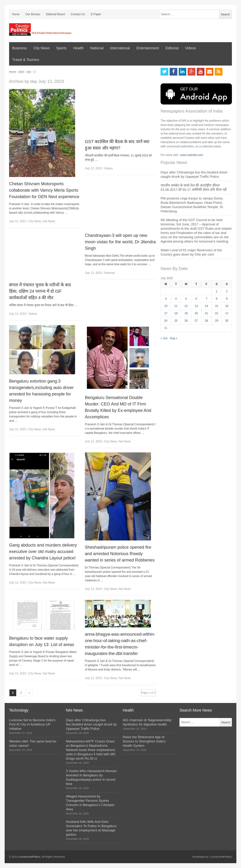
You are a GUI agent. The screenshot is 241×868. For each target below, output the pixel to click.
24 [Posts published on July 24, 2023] (166, 321)
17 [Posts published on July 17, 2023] (166, 313)
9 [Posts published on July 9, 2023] (227, 299)
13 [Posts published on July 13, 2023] (196, 306)
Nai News (49, 221)
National (97, 48)
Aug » (174, 338)
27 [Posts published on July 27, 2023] (196, 321)
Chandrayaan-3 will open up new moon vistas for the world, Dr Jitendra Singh (120, 242)
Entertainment (148, 48)
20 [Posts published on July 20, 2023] (196, 313)
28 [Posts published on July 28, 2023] (206, 321)
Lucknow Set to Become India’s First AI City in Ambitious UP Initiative (32, 724)
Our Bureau (33, 14)
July (29, 72)
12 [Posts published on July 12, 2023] (186, 306)
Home (16, 14)
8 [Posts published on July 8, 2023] (217, 299)
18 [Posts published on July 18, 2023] (176, 313)
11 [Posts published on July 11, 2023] (176, 306)
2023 (21, 72)
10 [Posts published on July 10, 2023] (166, 306)
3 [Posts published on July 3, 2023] (166, 299)
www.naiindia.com (192, 155)
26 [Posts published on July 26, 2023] (186, 321)
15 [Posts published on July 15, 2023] (217, 306)
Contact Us (78, 14)
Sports (61, 48)
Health (78, 48)
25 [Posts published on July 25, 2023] (176, 321)
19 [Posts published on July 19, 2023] (186, 313)
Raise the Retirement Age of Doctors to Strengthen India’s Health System (144, 741)
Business (19, 48)
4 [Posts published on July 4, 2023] (176, 299)
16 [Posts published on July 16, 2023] (227, 306)
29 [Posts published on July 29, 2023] (217, 321)
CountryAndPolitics (29, 857)
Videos (191, 48)
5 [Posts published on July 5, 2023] (186, 299)
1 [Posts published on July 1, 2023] (217, 291)
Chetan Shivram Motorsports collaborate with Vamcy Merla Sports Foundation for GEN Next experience (44, 190)
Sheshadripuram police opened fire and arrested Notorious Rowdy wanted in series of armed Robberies (120, 554)
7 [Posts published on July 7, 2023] (206, 299)
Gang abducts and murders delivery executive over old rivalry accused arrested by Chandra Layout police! (43, 551)
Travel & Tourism (26, 60)
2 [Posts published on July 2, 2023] (227, 291)
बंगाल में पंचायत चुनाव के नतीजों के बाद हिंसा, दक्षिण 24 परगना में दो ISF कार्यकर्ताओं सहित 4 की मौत (40, 291)
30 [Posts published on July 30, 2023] (227, 321)
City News (41, 48)
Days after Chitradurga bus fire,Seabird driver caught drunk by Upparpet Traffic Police (91, 724)
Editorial (172, 48)
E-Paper (96, 14)
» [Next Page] (29, 693)
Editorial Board (55, 14)
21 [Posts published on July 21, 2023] (206, 313)
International (120, 48)
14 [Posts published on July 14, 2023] (206, 306)
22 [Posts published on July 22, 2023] (217, 313)
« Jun (164, 338)
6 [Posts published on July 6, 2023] (196, 299)
